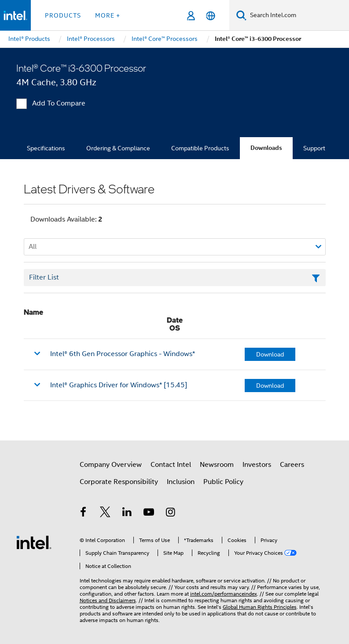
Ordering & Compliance (118, 148)
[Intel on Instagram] (171, 513)
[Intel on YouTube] (149, 513)
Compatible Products (200, 148)
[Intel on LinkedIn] (127, 513)
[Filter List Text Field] (175, 278)
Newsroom (217, 465)
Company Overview (111, 465)
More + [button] (108, 15)
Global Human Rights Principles (260, 607)
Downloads (266, 148)
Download (270, 354)
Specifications (46, 148)
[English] (211, 16)
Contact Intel (171, 465)
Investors (257, 465)
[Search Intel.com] (298, 15)
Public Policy (223, 482)
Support (314, 148)
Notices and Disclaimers (108, 600)
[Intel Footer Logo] (34, 542)
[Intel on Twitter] (105, 513)
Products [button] (63, 15)
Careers (292, 465)
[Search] (241, 15)
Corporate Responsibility (119, 482)
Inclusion (181, 482)
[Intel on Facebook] (84, 513)
